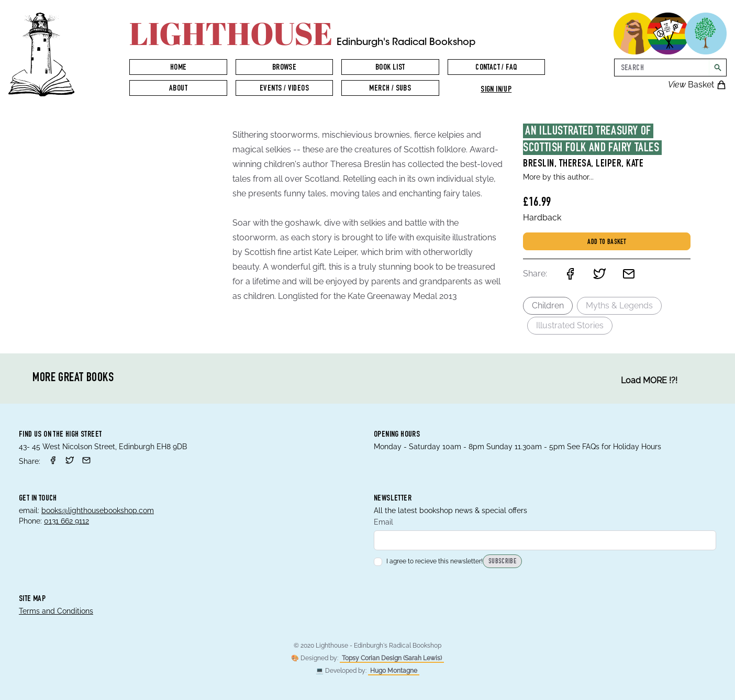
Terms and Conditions (56, 611)
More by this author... (558, 177)
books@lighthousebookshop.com (98, 510)
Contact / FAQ (496, 68)
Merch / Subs (390, 89)
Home (179, 68)
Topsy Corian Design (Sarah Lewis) (392, 658)
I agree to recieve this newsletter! (428, 562)
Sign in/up (496, 90)
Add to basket (607, 242)
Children (548, 305)
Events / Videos (284, 89)
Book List (390, 68)
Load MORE (649, 381)
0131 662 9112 (66, 521)
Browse (284, 68)
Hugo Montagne (394, 671)
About (178, 89)
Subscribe (502, 562)
